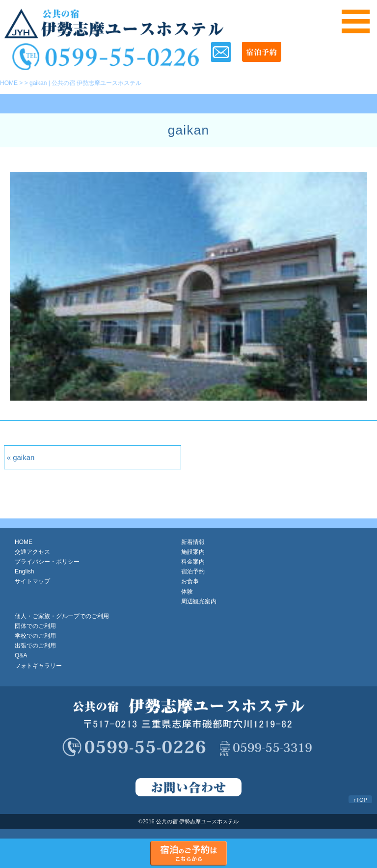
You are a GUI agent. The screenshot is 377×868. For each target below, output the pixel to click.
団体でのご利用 (35, 626)
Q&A (21, 655)
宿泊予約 (193, 571)
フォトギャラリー (38, 666)
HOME (9, 83)
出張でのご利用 (35, 646)
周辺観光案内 (199, 601)
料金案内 (193, 562)
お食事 (190, 581)
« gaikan (21, 457)
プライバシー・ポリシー (47, 562)
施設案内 (193, 552)
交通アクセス (32, 552)
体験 (187, 592)
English (24, 571)
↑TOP (360, 800)
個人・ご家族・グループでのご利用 (62, 616)
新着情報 (193, 542)
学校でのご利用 (35, 636)
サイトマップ (32, 581)
